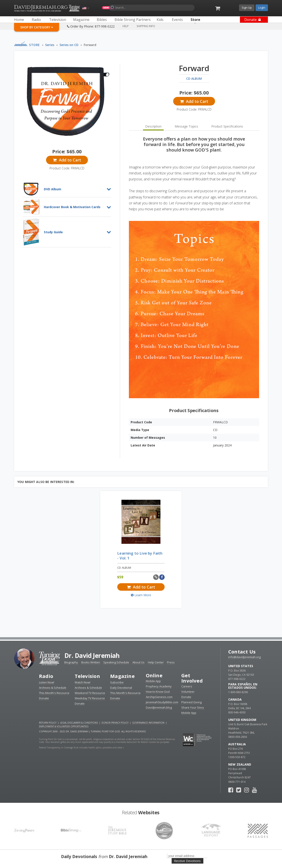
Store (34, 45)
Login (262, 7)
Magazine (122, 676)
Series (50, 45)
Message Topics (186, 126)
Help (126, 26)
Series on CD (69, 45)
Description (153, 126)
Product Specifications (227, 126)
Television (87, 676)
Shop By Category (37, 27)
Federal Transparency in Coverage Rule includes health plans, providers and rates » (82, 748)
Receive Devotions (187, 861)
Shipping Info (146, 26)
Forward (90, 45)
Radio (46, 676)
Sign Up (247, 7)
